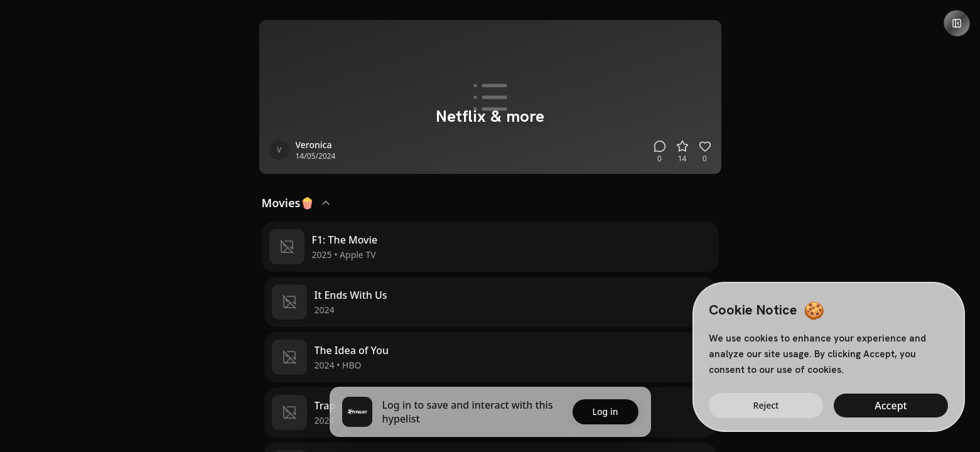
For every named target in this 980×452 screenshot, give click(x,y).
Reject (766, 405)
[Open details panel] (957, 23)
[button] (490, 247)
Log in (606, 412)
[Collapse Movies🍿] (326, 203)
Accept (891, 406)
